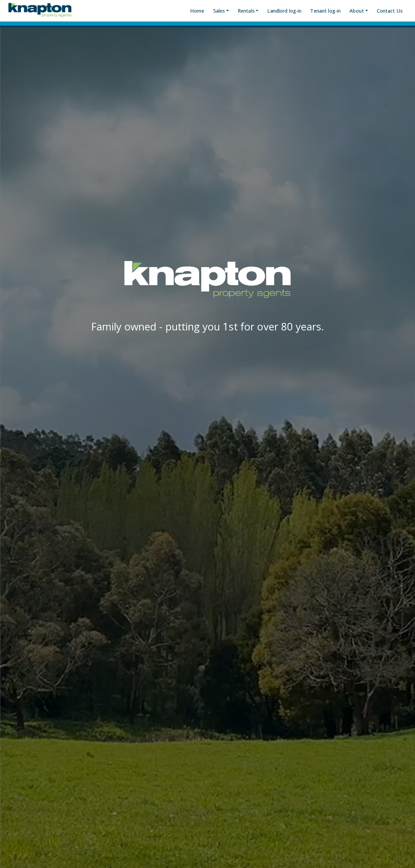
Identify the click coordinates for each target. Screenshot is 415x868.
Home (197, 11)
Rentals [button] (246, 11)
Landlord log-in (284, 11)
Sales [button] (219, 11)
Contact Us (390, 11)
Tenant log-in (325, 11)
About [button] (357, 11)
